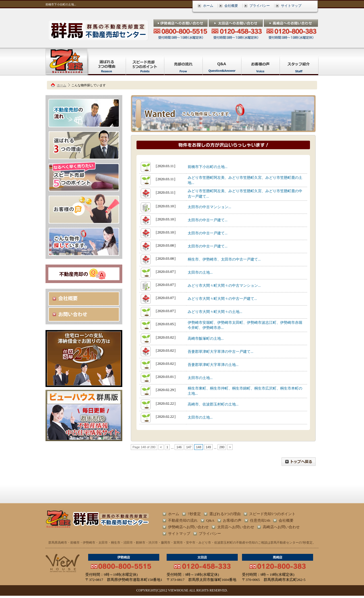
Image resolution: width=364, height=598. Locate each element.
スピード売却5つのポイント (272, 514)
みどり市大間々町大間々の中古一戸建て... (222, 299)
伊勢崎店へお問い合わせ (188, 527)
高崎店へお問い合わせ (281, 527)
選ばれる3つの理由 (225, 514)
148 (198, 447)
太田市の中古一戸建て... (208, 220)
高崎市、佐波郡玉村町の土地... (213, 404)
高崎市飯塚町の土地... (206, 338)
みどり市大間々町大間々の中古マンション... (224, 285)
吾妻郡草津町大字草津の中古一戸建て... (221, 352)
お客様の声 (232, 520)
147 (189, 447)
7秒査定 (194, 514)
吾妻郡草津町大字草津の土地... (213, 365)
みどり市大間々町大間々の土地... (215, 312)
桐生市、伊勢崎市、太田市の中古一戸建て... (224, 259)
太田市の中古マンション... (209, 207)
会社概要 (231, 6)
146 (179, 447)
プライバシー (260, 6)
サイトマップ (291, 6)
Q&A (210, 520)
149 (208, 447)
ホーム (208, 6)
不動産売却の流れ (183, 520)
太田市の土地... (200, 272)
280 (222, 447)
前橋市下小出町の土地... (208, 167)
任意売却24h (260, 520)
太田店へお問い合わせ (236, 527)
